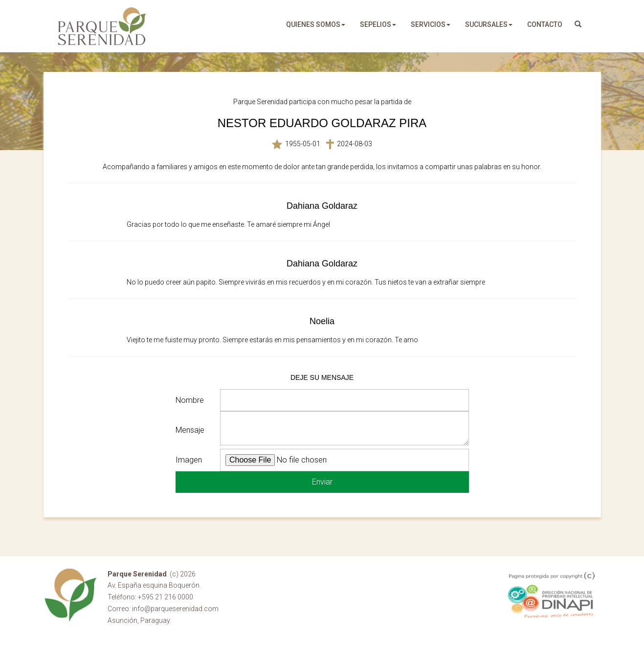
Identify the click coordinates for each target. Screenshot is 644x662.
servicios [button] (431, 24)
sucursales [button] (489, 24)
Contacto (545, 24)
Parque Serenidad (102, 26)
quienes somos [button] (316, 24)
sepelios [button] (378, 24)
